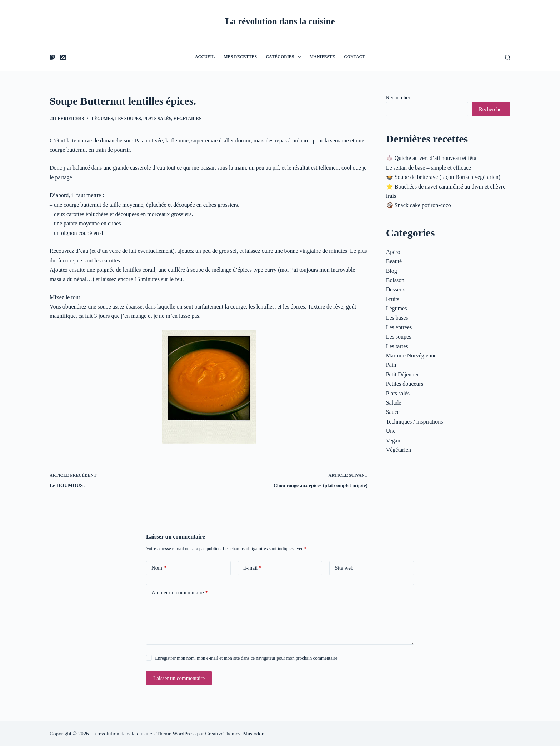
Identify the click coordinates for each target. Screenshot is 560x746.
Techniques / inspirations (415, 422)
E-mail (252, 568)
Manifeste (322, 57)
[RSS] (63, 57)
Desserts (396, 289)
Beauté (394, 261)
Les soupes (128, 119)
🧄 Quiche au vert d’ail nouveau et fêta (431, 158)
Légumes (102, 119)
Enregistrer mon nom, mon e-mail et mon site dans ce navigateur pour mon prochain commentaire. (247, 658)
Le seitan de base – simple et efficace (429, 168)
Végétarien (187, 119)
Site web (344, 568)
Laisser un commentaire (179, 678)
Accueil (205, 57)
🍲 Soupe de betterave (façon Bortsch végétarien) (443, 177)
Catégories (285, 57)
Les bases (397, 318)
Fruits (393, 299)
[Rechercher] (508, 57)
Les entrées (399, 327)
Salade (394, 403)
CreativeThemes (222, 734)
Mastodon (254, 734)
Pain (391, 365)
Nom (159, 568)
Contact (354, 57)
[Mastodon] (52, 57)
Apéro (393, 252)
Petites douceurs (405, 384)
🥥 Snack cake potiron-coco (419, 205)
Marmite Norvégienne (411, 356)
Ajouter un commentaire (180, 593)
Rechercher (398, 97)
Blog (392, 271)
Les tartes (397, 346)
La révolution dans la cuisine (280, 21)
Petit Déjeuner (402, 374)
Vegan (393, 440)
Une (391, 431)
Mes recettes (240, 57)
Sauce (393, 412)
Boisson (395, 280)
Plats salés (157, 119)
